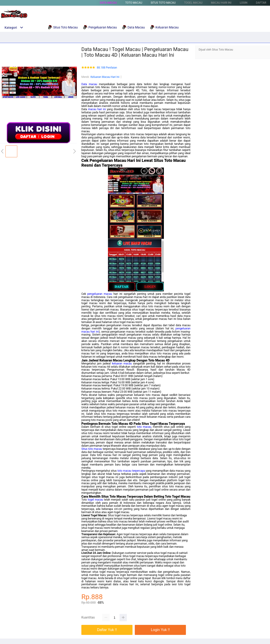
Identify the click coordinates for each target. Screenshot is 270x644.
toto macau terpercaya (131, 471)
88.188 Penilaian (107, 68)
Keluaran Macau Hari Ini (105, 77)
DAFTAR (261, 3)
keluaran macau (122, 364)
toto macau (144, 427)
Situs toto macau (92, 449)
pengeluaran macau (100, 294)
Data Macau (108, 3)
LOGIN (244, 3)
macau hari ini (97, 109)
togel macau (95, 500)
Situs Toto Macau (163, 3)
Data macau (89, 84)
